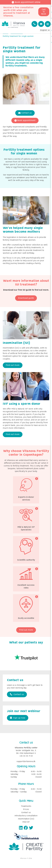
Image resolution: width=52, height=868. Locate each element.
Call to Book (44, 12)
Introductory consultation (26, 816)
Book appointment (25, 121)
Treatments (26, 806)
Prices (26, 809)
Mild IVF (26, 822)
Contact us (25, 113)
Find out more (13, 365)
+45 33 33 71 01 (26, 756)
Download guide (26, 298)
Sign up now (18, 718)
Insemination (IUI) (26, 819)
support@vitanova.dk (26, 762)
